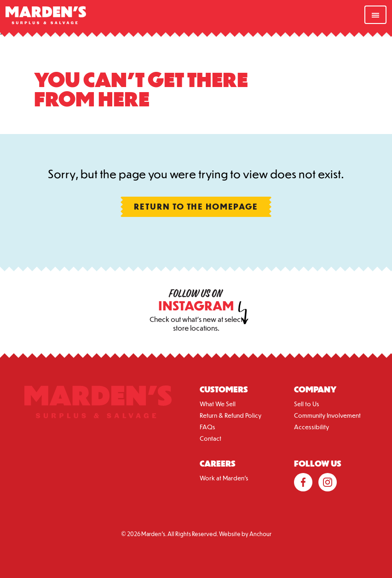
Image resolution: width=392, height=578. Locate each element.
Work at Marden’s (224, 478)
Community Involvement (327, 415)
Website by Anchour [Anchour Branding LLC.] (245, 534)
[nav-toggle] (375, 15)
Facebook (303, 482)
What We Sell (218, 404)
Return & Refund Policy (231, 415)
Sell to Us (307, 404)
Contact (210, 438)
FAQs (208, 427)
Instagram (328, 482)
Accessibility (311, 427)
